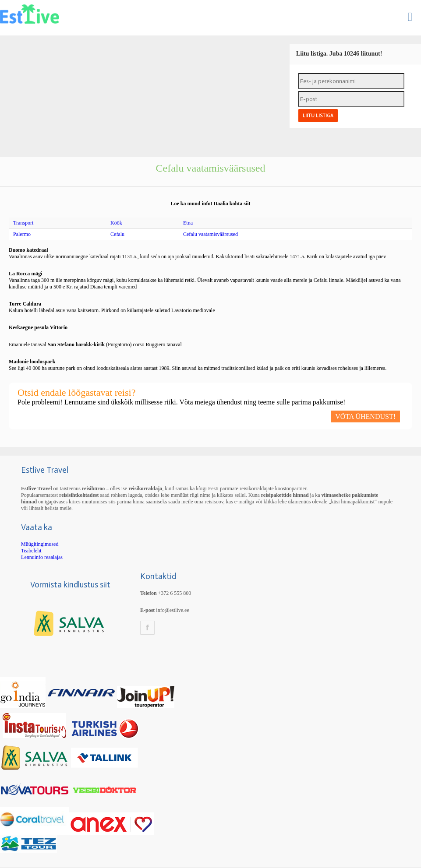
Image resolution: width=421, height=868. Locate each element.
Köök (116, 223)
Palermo (22, 234)
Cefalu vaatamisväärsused (210, 234)
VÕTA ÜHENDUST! (365, 416)
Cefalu (117, 234)
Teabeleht (31, 551)
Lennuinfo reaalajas (42, 557)
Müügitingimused (40, 544)
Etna (188, 223)
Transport (23, 223)
